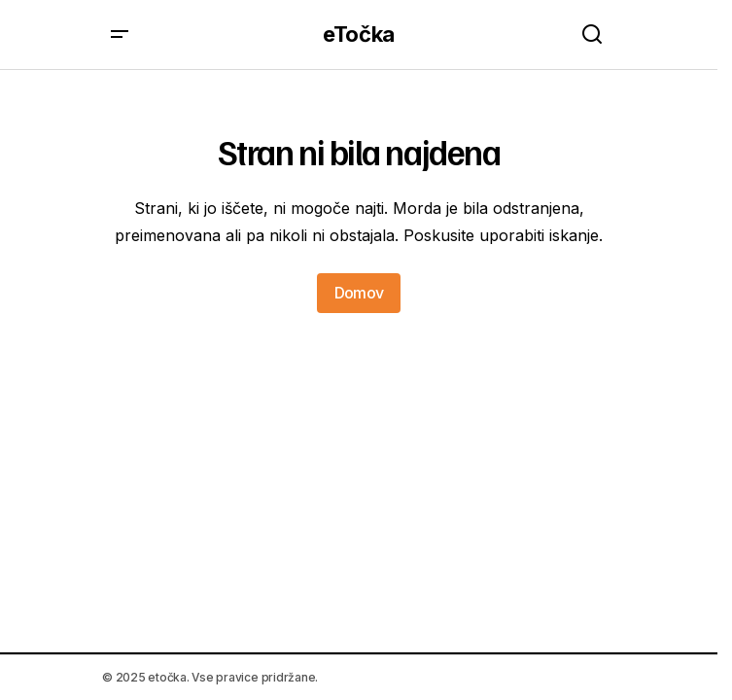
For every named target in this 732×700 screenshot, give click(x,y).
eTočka (358, 34)
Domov (359, 293)
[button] (120, 35)
